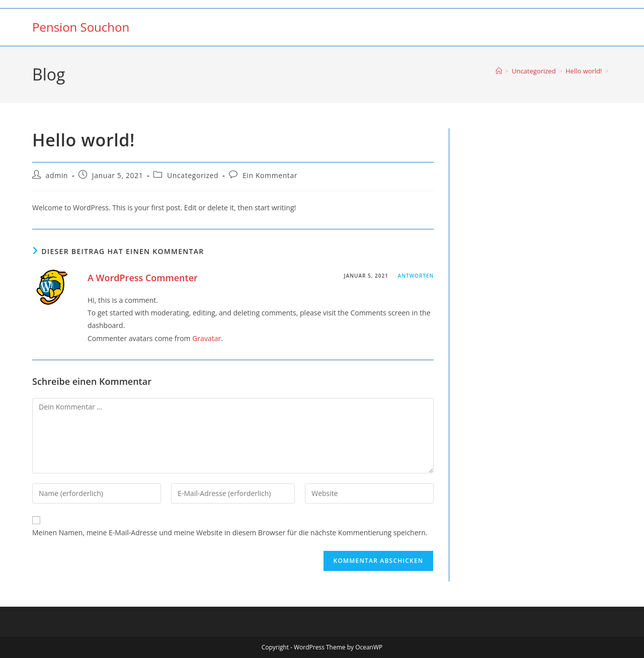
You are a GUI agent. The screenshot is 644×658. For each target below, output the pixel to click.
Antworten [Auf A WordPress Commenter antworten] (416, 276)
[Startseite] (499, 71)
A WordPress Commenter (143, 278)
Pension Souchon (81, 27)
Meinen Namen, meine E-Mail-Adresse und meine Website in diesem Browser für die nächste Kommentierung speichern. (230, 532)
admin (57, 175)
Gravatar (207, 338)
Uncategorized (193, 175)
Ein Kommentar (270, 175)
